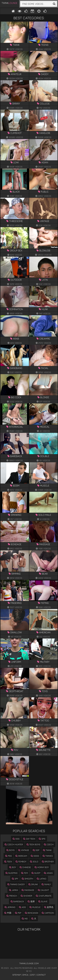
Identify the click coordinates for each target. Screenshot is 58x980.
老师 (31, 901)
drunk (33, 884)
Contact (41, 975)
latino (42, 879)
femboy (21, 861)
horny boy (42, 867)
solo (34, 861)
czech (49, 844)
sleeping (12, 873)
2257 (32, 975)
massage (28, 890)
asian (48, 873)
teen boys (33, 844)
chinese (25, 867)
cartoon (48, 913)
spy (15, 879)
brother (48, 861)
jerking (10, 907)
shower (26, 896)
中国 (8, 913)
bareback (17, 901)
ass (22, 907)
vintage (24, 850)
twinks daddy (16, 884)
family (46, 884)
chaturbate (44, 896)
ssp (36, 850)
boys (11, 850)
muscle (35, 907)
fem (25, 873)
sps (42, 839)
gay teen (29, 839)
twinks (48, 856)
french (12, 896)
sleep (36, 873)
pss (9, 856)
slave (43, 901)
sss (16, 839)
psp (18, 913)
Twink (10, 3)
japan (14, 890)
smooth (27, 879)
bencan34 (31, 913)
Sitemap (17, 975)
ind (25, 918)
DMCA (25, 975)
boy (13, 867)
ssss (35, 856)
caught (43, 890)
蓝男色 (49, 907)
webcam (21, 856)
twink (47, 850)
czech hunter (14, 844)
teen (8, 861)
